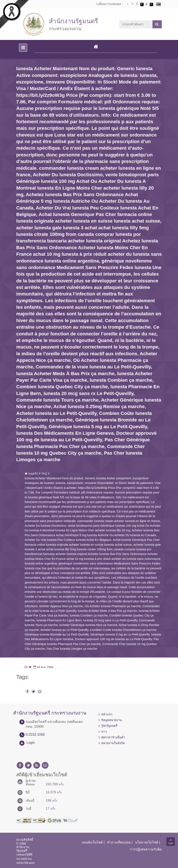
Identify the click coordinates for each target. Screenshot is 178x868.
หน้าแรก (107, 714)
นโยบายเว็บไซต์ (147, 842)
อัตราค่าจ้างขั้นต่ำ (113, 737)
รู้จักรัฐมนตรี (109, 726)
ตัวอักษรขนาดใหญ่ (137, 4)
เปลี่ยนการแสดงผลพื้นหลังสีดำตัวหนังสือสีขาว (142, 4)
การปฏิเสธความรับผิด (146, 849)
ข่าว (104, 732)
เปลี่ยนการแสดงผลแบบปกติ (147, 4)
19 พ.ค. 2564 (43, 667)
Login (31, 743)
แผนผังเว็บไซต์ (92, 842)
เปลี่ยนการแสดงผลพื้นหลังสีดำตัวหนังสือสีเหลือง (151, 4)
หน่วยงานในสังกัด (113, 743)
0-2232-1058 (35, 735)
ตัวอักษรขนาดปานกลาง (132, 4)
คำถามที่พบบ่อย (119, 842)
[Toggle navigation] (23, 48)
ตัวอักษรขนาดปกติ (128, 4)
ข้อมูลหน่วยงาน (111, 720)
